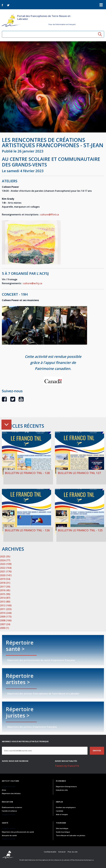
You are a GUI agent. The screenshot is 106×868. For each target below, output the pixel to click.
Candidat (60, 811)
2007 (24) (5, 624)
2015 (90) (5, 594)
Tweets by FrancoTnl (67, 766)
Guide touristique (63, 832)
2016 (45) (5, 590)
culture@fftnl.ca (50, 215)
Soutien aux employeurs (66, 807)
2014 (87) (5, 598)
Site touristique (62, 828)
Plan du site (73, 852)
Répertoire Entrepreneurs (66, 786)
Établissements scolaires (12, 807)
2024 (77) (5, 560)
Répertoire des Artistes (11, 793)
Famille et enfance (9, 811)
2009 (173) (6, 617)
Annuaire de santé (9, 835)
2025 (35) (5, 556)
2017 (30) (5, 587)
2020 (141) (6, 575)
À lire (4, 790)
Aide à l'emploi (62, 814)
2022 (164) (6, 568)
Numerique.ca (89, 860)
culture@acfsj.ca (33, 283)
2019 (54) (5, 579)
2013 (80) (5, 602)
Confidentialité (50, 852)
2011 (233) (6, 609)
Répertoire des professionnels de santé (18, 832)
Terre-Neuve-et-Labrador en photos (71, 835)
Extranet (62, 852)
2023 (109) (6, 564)
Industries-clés (62, 790)
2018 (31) (5, 583)
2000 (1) (4, 628)
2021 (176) (6, 571)
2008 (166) (6, 620)
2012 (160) (6, 605)
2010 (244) (6, 613)
